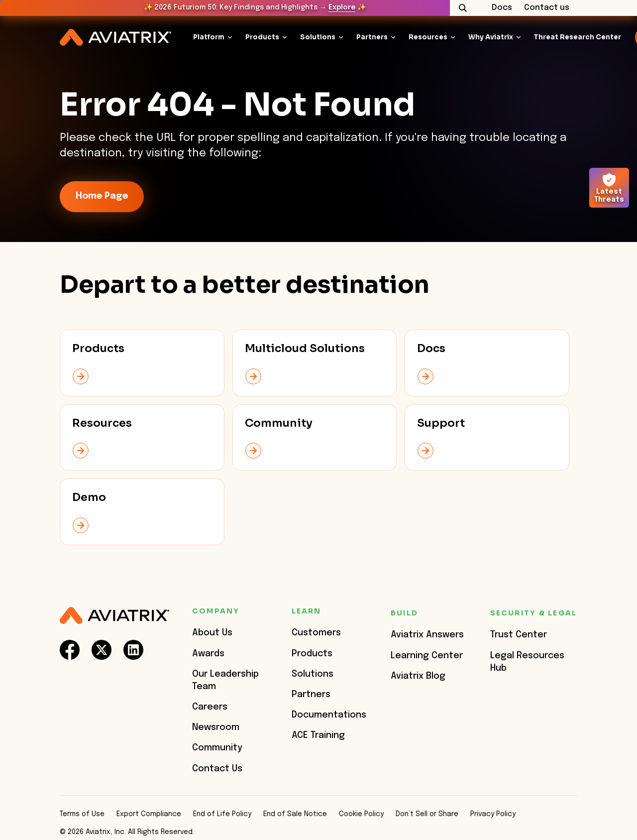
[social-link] (70, 650)
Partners (372, 37)
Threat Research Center (578, 37)
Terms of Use (82, 814)
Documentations (329, 715)
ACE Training (318, 735)
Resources (428, 37)
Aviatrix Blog (418, 676)
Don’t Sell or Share (427, 814)
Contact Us (217, 769)
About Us (212, 633)
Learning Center (427, 656)
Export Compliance (149, 814)
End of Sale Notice (295, 814)
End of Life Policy (222, 814)
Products (262, 37)
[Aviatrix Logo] (114, 616)
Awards (208, 654)
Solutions (318, 37)
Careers (210, 707)
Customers (316, 633)
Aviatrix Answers (427, 635)
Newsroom (216, 727)
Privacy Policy (493, 814)
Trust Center (519, 635)
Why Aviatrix (491, 37)
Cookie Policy (361, 814)
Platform (209, 37)
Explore (342, 7)
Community (217, 748)
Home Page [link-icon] (102, 196)
